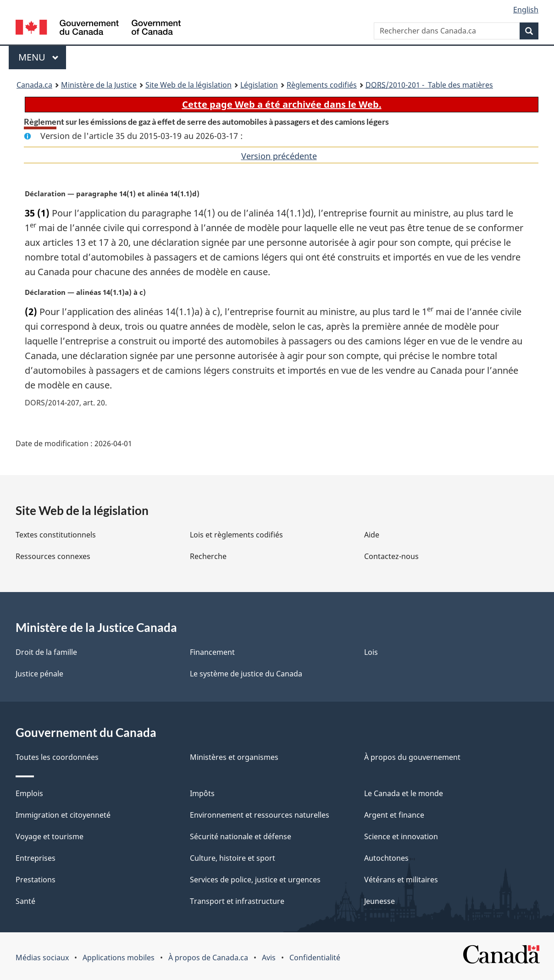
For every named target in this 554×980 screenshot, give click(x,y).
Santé (25, 901)
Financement (212, 652)
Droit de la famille (46, 652)
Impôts (202, 793)
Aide (372, 535)
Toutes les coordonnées (57, 757)
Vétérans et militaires (401, 880)
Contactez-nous (391, 556)
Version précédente (279, 156)
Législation (259, 85)
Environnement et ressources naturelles (260, 815)
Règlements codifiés (322, 85)
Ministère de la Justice (99, 85)
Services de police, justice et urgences (255, 880)
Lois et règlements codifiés (236, 535)
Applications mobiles (119, 958)
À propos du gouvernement (412, 757)
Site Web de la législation (188, 85)
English (526, 10)
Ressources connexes (53, 556)
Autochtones (386, 858)
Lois (371, 652)
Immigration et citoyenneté (63, 815)
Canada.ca (34, 85)
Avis (269, 958)
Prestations (36, 880)
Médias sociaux (42, 958)
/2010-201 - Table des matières (429, 85)
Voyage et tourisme (50, 836)
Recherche (208, 556)
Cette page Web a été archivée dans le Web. (282, 104)
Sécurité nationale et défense (241, 836)
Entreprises (36, 858)
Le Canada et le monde (404, 793)
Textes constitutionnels (56, 535)
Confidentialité (315, 958)
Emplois (29, 793)
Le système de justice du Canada (246, 674)
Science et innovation (401, 836)
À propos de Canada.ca (208, 958)
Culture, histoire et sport (233, 858)
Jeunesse (379, 901)
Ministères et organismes (234, 757)
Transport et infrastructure (237, 901)
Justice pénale (39, 674)
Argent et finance (394, 815)
